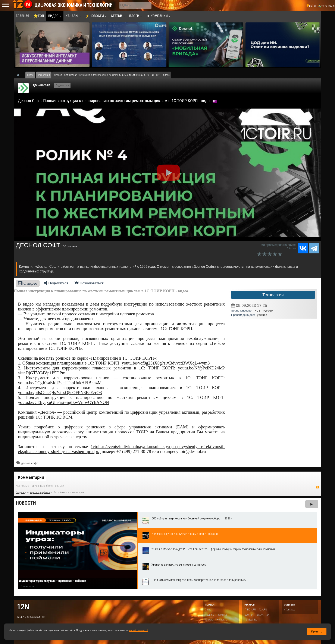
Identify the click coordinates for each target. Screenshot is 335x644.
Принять (317, 632)
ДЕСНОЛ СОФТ (41, 85)
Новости (26, 503)
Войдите (20, 492)
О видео (28, 283)
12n (23, 607)
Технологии (273, 295)
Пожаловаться (89, 283)
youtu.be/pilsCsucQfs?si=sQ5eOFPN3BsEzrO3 (60, 393)
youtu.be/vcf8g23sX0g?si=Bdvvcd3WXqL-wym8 (166, 363)
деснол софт (29, 463)
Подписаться (62, 85)
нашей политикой (139, 630)
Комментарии (31, 477)
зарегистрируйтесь (40, 492)
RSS (317, 487)
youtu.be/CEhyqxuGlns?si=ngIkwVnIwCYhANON (63, 402)
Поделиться (56, 283)
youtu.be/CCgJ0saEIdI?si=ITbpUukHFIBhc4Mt (60, 383)
